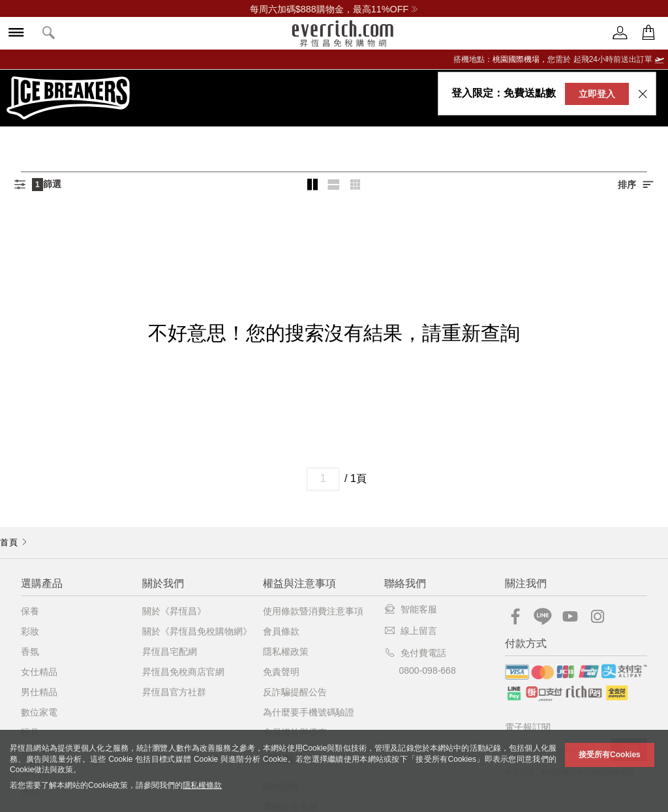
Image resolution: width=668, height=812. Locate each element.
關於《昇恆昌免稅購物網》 (197, 631)
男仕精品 (39, 692)
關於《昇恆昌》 (174, 611)
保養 (30, 611)
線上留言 (411, 631)
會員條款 (281, 631)
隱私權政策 (286, 652)
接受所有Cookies (610, 755)
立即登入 (597, 94)
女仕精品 (39, 672)
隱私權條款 (202, 785)
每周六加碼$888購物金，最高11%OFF (334, 9)
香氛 (30, 652)
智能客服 (411, 609)
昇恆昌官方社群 (174, 692)
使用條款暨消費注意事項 (313, 611)
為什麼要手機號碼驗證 (309, 712)
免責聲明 (281, 672)
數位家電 (39, 712)
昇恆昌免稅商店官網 (183, 672)
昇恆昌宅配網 (170, 652)
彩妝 (30, 631)
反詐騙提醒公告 (295, 692)
